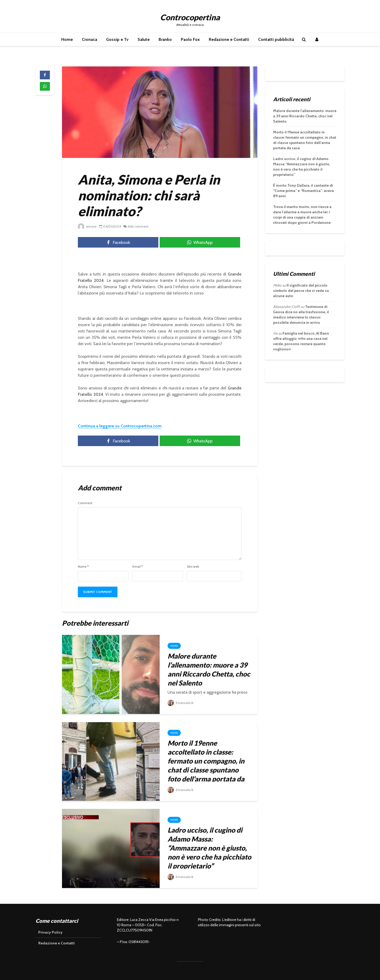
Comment (85, 503)
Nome (83, 567)
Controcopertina (190, 17)
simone (87, 226)
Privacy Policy (50, 932)
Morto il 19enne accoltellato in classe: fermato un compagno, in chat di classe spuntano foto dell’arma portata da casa (206, 765)
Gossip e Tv (117, 39)
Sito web (193, 567)
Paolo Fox (190, 39)
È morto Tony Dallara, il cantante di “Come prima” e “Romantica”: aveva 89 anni (303, 191)
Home (67, 39)
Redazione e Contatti (229, 39)
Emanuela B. (181, 703)
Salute (144, 39)
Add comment (138, 226)
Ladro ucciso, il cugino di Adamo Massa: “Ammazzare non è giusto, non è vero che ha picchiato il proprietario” (209, 848)
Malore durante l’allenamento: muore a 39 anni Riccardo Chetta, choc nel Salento (209, 669)
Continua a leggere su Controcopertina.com (120, 426)
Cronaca (89, 39)
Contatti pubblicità (276, 39)
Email (138, 567)
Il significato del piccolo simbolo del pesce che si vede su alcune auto (301, 291)
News (174, 646)
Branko (165, 39)
